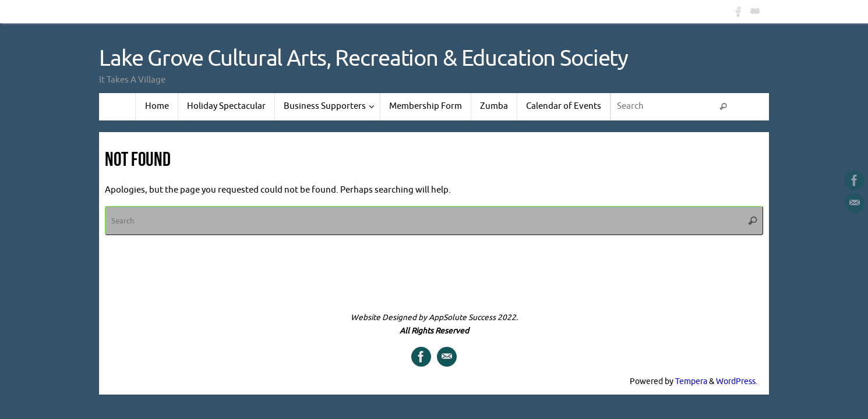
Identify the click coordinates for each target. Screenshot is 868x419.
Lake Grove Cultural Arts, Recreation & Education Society (364, 59)
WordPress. (737, 381)
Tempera (691, 381)
